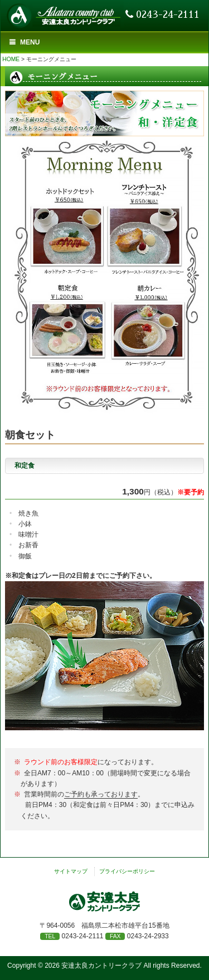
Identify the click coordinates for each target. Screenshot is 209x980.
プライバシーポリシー (127, 871)
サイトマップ (71, 871)
